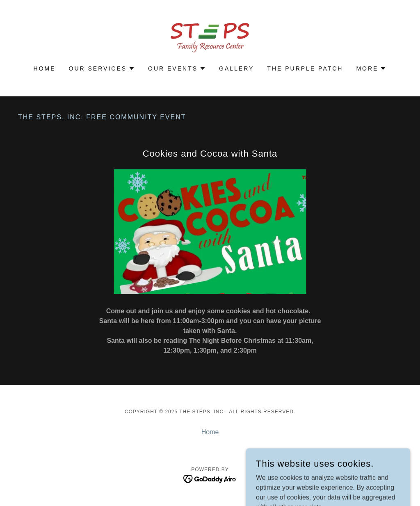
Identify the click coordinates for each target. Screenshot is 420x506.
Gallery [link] (236, 68)
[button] (102, 68)
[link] (210, 38)
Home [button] (210, 432)
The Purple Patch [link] (305, 68)
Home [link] (45, 68)
